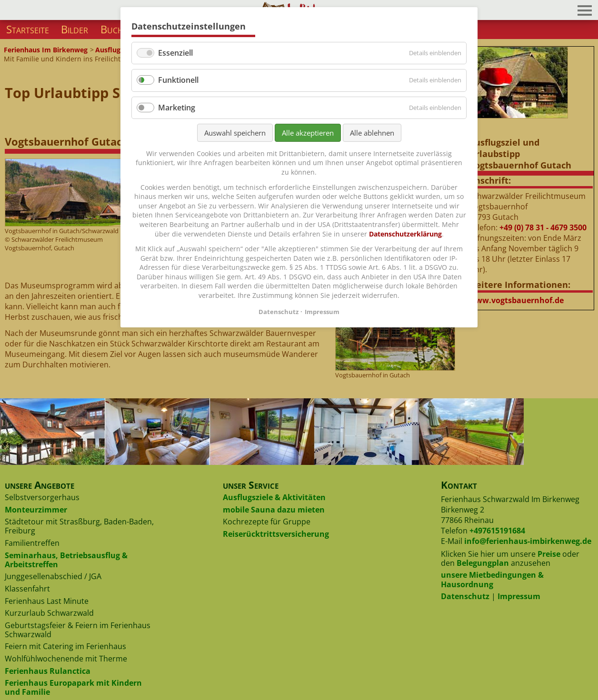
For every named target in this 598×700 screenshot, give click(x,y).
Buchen (117, 29)
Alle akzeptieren (308, 133)
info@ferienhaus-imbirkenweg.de (528, 541)
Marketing (177, 108)
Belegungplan (483, 563)
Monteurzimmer (36, 510)
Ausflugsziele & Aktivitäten (274, 497)
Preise (549, 554)
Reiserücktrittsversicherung (276, 534)
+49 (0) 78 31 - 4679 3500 (543, 227)
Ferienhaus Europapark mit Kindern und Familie (73, 687)
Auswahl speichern (235, 133)
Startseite (28, 29)
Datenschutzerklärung (405, 234)
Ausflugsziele (117, 50)
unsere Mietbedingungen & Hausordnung (492, 579)
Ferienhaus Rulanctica (48, 671)
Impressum (519, 596)
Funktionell (178, 80)
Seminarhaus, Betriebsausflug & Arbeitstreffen (66, 560)
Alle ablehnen (372, 133)
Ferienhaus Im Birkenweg (46, 50)
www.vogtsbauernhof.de (516, 300)
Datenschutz (465, 596)
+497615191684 (497, 531)
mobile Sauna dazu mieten (274, 510)
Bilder (75, 29)
